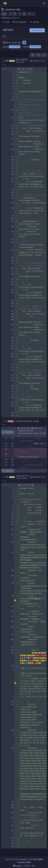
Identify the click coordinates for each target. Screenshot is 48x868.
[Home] (5, 3)
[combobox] (33, 55)
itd (18, 9)
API (34, 866)
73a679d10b (15, 47)
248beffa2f (35, 47)
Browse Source (37, 30)
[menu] (44, 55)
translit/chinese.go (25, 421)
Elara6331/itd (15, 18)
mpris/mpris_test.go (23, 61)
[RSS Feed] (4, 14)
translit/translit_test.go (23, 477)
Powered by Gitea (12, 859)
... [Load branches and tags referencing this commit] (4, 36)
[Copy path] (31, 61)
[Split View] (39, 55)
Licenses (27, 866)
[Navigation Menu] (44, 3)
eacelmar (10, 9)
